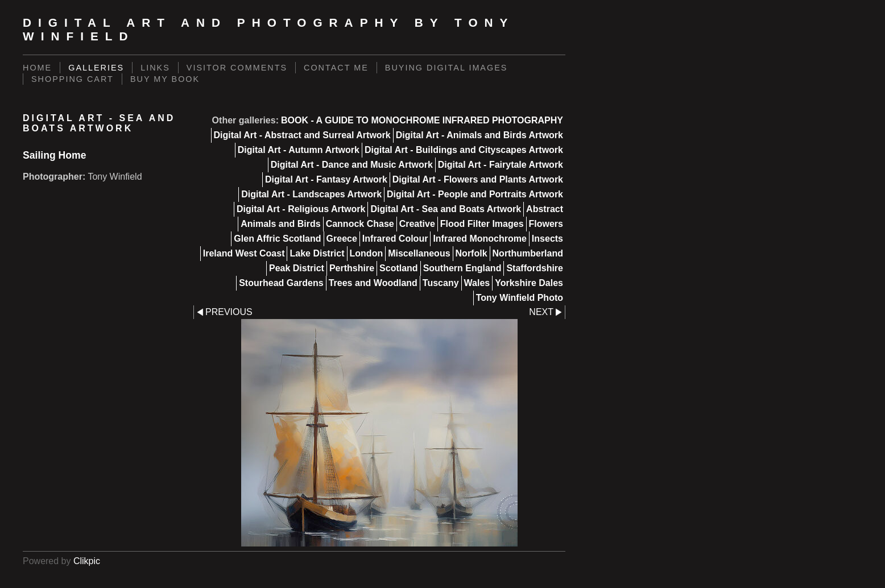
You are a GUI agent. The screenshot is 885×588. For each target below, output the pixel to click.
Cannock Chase (360, 224)
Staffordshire (535, 268)
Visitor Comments (237, 68)
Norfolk (472, 253)
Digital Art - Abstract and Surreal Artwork (302, 135)
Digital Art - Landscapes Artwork (311, 194)
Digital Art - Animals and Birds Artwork (479, 135)
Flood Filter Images (482, 224)
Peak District (297, 268)
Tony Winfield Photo (520, 298)
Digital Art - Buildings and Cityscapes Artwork (464, 150)
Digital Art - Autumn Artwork (299, 150)
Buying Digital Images (446, 68)
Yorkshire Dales (529, 283)
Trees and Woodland (373, 283)
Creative (417, 224)
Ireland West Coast (244, 253)
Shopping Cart (73, 79)
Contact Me (336, 68)
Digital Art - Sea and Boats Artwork (446, 209)
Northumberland (528, 253)
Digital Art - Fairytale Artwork (501, 165)
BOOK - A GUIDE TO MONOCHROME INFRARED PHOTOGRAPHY (422, 120)
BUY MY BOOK (165, 79)
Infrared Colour (395, 239)
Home (37, 68)
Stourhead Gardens (281, 283)
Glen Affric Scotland (277, 239)
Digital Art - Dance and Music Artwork (352, 165)
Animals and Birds (280, 224)
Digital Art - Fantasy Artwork (326, 179)
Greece (342, 239)
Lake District (317, 253)
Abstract (545, 209)
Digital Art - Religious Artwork (301, 209)
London (367, 253)
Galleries (96, 68)
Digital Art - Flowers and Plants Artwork (478, 179)
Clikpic (87, 561)
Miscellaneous (419, 253)
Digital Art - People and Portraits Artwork (475, 194)
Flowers (546, 224)
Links (155, 68)
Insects (547, 239)
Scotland (399, 268)
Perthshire (352, 268)
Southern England (462, 268)
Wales (477, 283)
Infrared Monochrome (479, 239)
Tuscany (441, 283)
